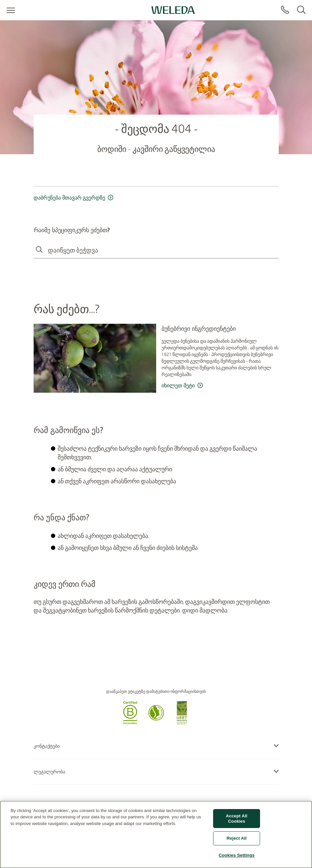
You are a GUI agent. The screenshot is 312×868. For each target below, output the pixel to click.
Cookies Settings (237, 858)
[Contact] (285, 10)
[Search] (301, 10)
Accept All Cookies (236, 822)
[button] (130, 722)
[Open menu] (11, 10)
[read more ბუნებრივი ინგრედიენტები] (220, 386)
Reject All (237, 841)
